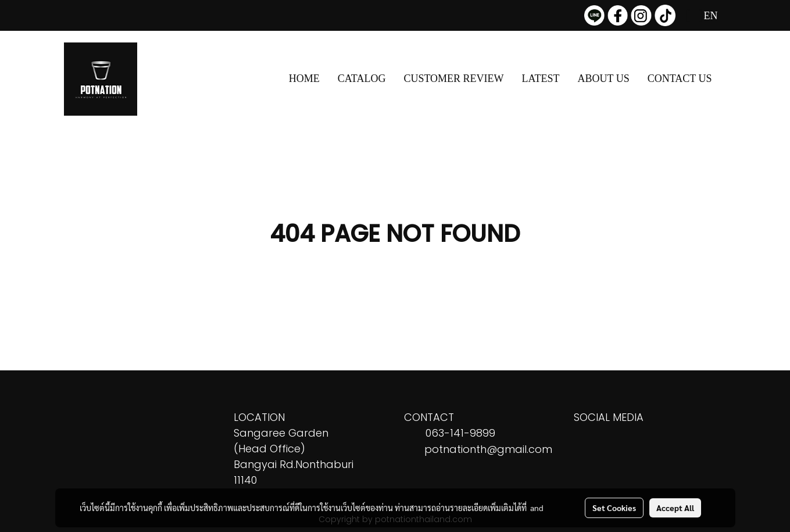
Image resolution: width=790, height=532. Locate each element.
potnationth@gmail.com (488, 449)
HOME (304, 78)
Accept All (675, 508)
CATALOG (362, 78)
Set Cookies (614, 508)
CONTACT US (680, 78)
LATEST (541, 78)
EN (703, 16)
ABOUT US (604, 78)
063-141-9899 (460, 433)
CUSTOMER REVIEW (453, 78)
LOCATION (259, 417)
